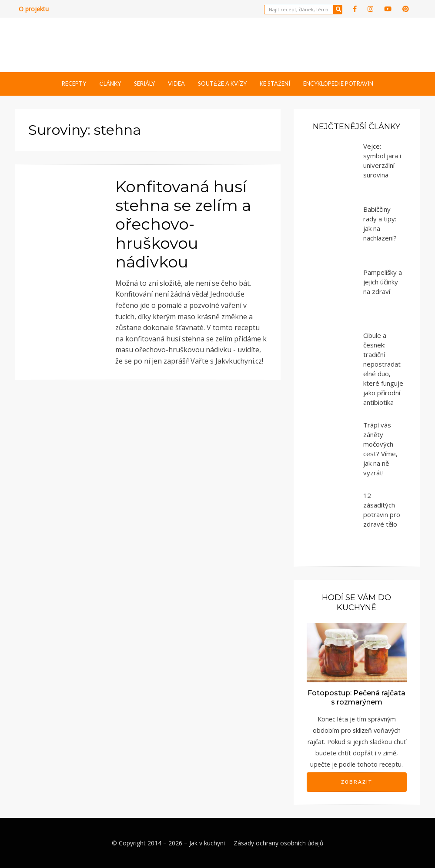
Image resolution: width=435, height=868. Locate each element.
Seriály (144, 83)
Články (110, 83)
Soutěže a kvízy (222, 83)
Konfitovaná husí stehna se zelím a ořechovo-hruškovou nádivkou (183, 224)
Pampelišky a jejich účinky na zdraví (383, 282)
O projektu (34, 9)
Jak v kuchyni (207, 843)
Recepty (74, 83)
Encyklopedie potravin (338, 83)
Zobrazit (357, 782)
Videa (176, 83)
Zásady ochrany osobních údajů (279, 843)
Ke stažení (275, 83)
